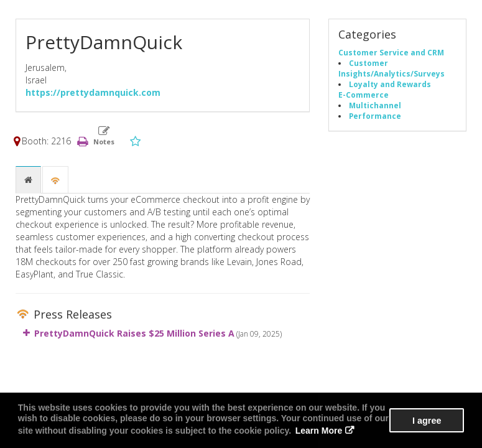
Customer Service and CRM (391, 52)
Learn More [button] (319, 431)
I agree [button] (427, 421)
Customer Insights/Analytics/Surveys (392, 68)
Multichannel (375, 105)
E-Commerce (364, 95)
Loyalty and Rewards (390, 84)
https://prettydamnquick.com (93, 92)
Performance (375, 116)
